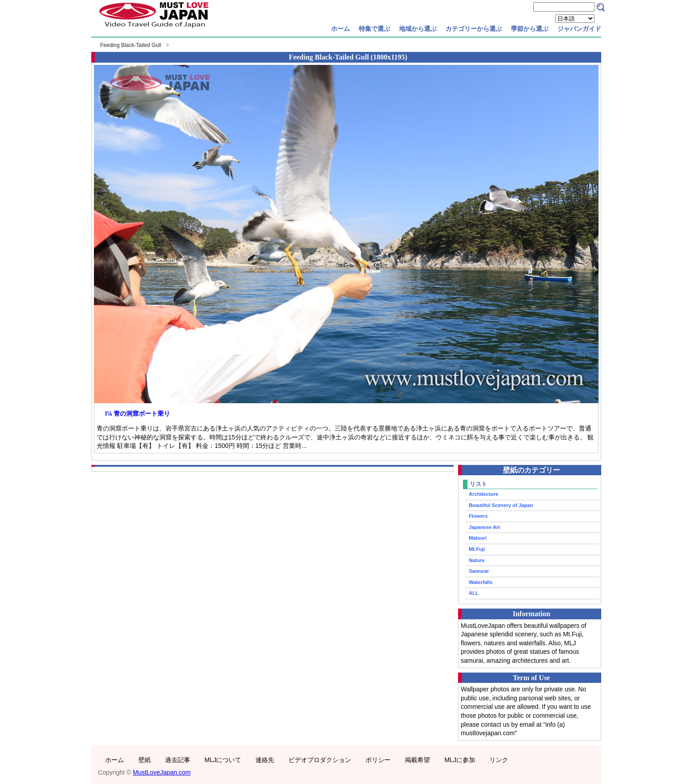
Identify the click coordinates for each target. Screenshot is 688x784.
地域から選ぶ (418, 29)
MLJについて (223, 760)
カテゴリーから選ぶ (474, 29)
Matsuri (478, 538)
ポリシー (378, 760)
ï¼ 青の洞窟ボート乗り (138, 413)
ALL (474, 593)
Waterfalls (481, 582)
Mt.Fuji (477, 549)
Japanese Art (484, 527)
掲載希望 (417, 760)
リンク (499, 760)
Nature (477, 560)
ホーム (340, 29)
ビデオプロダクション (320, 760)
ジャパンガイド (579, 29)
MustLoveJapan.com (162, 772)
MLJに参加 (459, 760)
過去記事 (178, 760)
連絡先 (265, 760)
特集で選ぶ (374, 29)
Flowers (478, 516)
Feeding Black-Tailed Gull (131, 45)
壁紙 (144, 760)
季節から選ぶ (530, 29)
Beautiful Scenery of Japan (501, 505)
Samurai (479, 571)
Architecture (484, 494)
